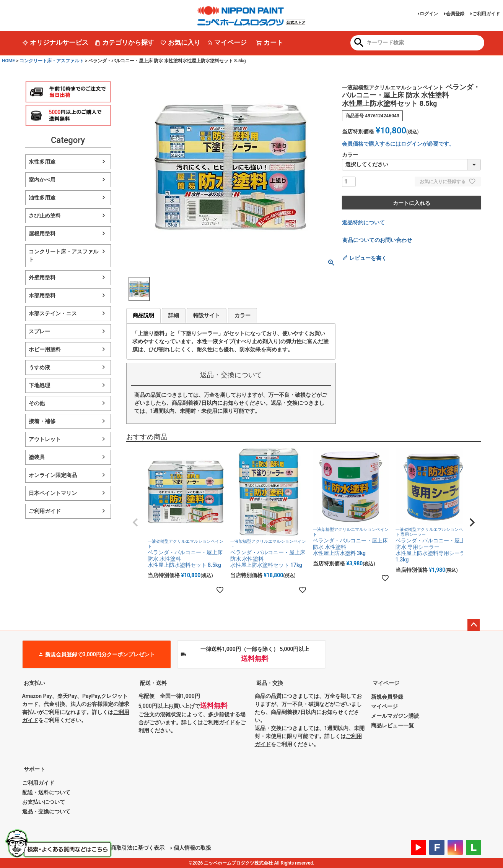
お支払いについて (44, 802)
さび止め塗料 (45, 216)
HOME (8, 61)
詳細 (174, 315)
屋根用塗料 (42, 234)
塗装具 (37, 457)
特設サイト (207, 315)
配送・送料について (46, 792)
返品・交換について (46, 811)
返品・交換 (270, 683)
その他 (37, 403)
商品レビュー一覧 (392, 725)
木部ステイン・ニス (53, 313)
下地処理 (39, 385)
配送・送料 (153, 683)
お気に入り (180, 42)
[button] (135, 522)
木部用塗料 (42, 295)
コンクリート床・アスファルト (52, 61)
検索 (359, 43)
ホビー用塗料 (45, 349)
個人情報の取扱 (192, 848)
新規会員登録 (387, 697)
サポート (34, 769)
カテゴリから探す (124, 42)
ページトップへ (474, 625)
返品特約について (363, 222)
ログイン (429, 14)
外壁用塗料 (42, 277)
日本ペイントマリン (53, 493)
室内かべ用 (42, 180)
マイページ (227, 42)
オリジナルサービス (55, 42)
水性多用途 (42, 162)
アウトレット (45, 439)
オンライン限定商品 (53, 475)
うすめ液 (39, 367)
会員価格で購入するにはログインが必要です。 (398, 144)
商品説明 (143, 315)
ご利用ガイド (486, 14)
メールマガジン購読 (395, 716)
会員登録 (455, 14)
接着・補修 (42, 421)
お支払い (34, 683)
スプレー (39, 331)
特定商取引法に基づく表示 (132, 848)
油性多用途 (42, 198)
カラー (243, 315)
